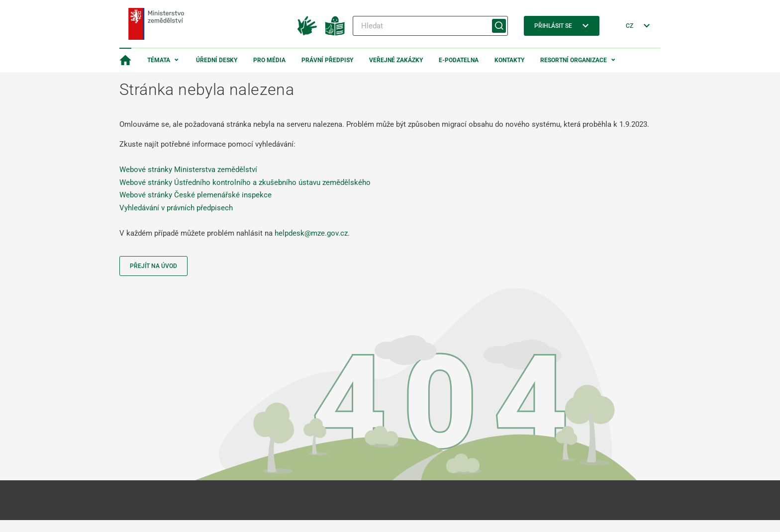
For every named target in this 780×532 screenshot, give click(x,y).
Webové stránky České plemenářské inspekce (195, 195)
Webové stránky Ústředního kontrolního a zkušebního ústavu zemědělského (245, 182)
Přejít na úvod (153, 266)
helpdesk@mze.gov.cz (311, 233)
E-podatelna (459, 60)
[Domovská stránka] (125, 60)
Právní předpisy (327, 60)
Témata (159, 60)
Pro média (269, 60)
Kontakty (509, 60)
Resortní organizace (574, 60)
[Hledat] (430, 26)
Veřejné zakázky (396, 60)
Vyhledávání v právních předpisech (176, 208)
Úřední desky (217, 60)
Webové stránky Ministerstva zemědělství (188, 170)
